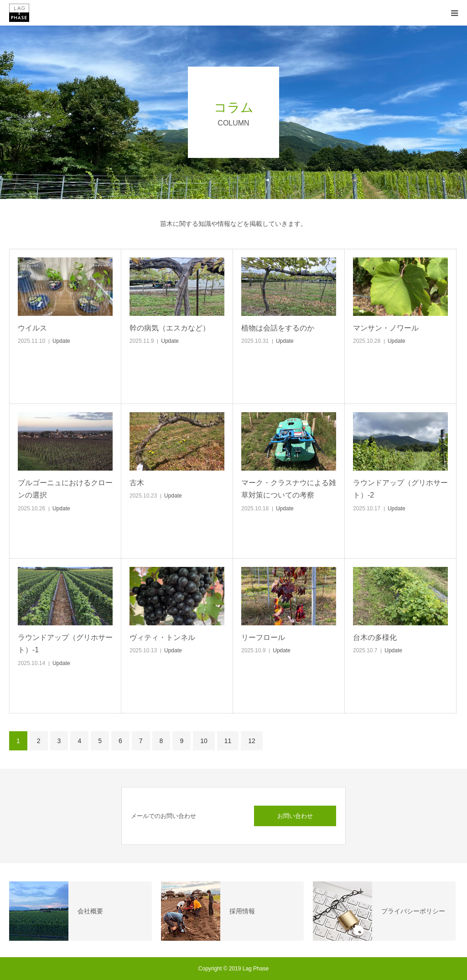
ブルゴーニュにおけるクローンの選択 (65, 489)
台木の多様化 (375, 637)
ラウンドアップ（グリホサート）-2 (400, 489)
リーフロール (263, 637)
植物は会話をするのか (278, 328)
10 (204, 741)
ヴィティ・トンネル (162, 637)
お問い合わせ (295, 816)
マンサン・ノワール (386, 328)
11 (228, 741)
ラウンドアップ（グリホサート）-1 (65, 644)
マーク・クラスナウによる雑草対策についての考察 (289, 489)
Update (61, 341)
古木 (137, 483)
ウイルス (32, 328)
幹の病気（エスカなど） (170, 328)
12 (252, 741)
